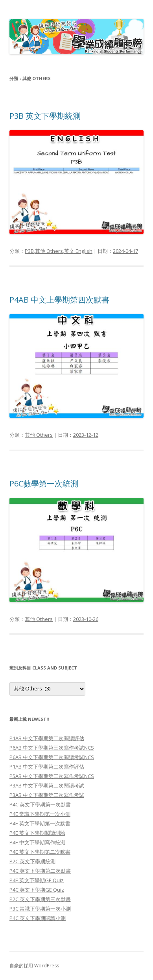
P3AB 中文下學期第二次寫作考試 (47, 795)
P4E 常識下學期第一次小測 (40, 814)
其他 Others (49, 251)
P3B (29, 251)
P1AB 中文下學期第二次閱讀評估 (47, 738)
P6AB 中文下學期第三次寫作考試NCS (52, 748)
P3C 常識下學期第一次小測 (40, 909)
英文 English (78, 251)
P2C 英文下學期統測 (32, 861)
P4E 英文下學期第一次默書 (40, 823)
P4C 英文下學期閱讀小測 (38, 918)
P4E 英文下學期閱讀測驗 (37, 833)
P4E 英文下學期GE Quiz (37, 880)
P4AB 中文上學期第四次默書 (59, 300)
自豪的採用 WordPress (34, 966)
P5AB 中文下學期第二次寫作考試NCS (52, 776)
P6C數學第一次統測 (44, 483)
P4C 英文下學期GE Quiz (37, 890)
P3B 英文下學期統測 (45, 116)
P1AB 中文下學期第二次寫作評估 (47, 767)
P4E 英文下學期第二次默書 (40, 852)
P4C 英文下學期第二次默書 (40, 871)
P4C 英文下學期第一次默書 (40, 804)
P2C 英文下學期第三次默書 (40, 899)
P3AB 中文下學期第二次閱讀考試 (47, 785)
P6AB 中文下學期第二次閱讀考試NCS (52, 757)
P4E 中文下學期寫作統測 (37, 842)
